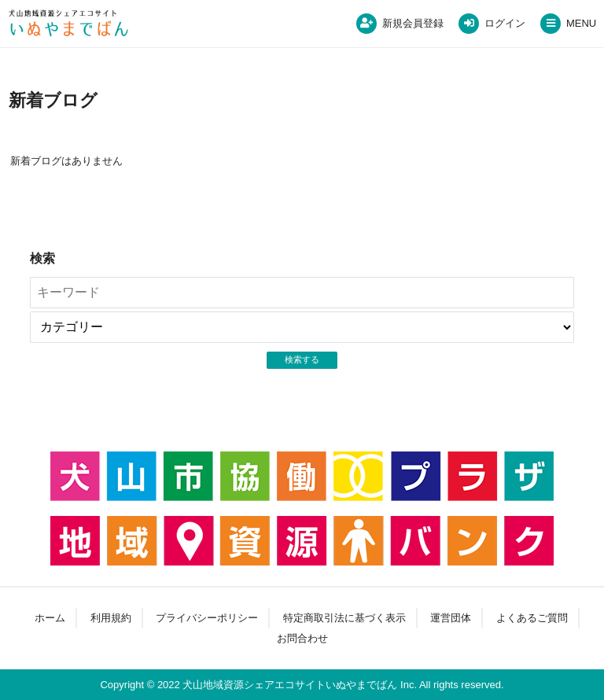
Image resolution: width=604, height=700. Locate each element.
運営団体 (451, 618)
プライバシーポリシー (207, 618)
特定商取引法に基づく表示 (344, 618)
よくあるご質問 (532, 618)
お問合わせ (302, 638)
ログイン (505, 23)
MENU (581, 23)
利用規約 (111, 618)
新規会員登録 (413, 23)
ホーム (50, 618)
